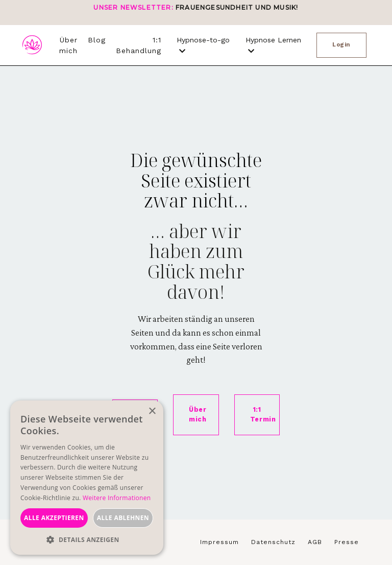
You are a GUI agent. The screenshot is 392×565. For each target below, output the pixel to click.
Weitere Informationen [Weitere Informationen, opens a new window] (117, 498)
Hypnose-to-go (203, 45)
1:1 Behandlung (139, 45)
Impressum (219, 543)
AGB (315, 543)
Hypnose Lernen (273, 45)
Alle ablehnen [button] (123, 518)
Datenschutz (273, 543)
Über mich (68, 45)
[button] (87, 539)
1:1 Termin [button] (263, 415)
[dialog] (87, 478)
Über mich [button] (198, 415)
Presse (347, 543)
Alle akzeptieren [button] (54, 518)
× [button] (152, 411)
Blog (97, 40)
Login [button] (341, 45)
